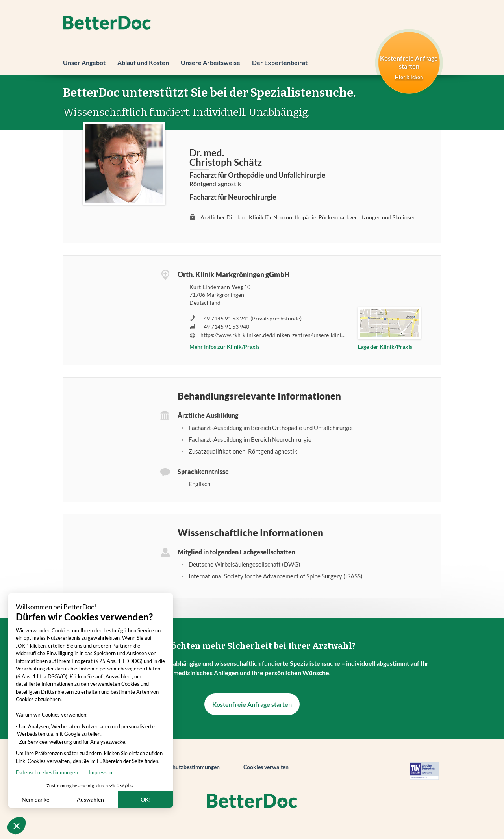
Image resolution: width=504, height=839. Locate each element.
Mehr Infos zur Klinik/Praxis (224, 347)
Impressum (28, 772)
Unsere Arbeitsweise (210, 62)
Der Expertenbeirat (280, 62)
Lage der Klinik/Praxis (385, 347)
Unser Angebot (84, 62)
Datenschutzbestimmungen (186, 767)
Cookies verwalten (266, 767)
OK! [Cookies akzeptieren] (72, 799)
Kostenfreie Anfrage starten (252, 704)
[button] (17, 826)
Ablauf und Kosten (143, 62)
